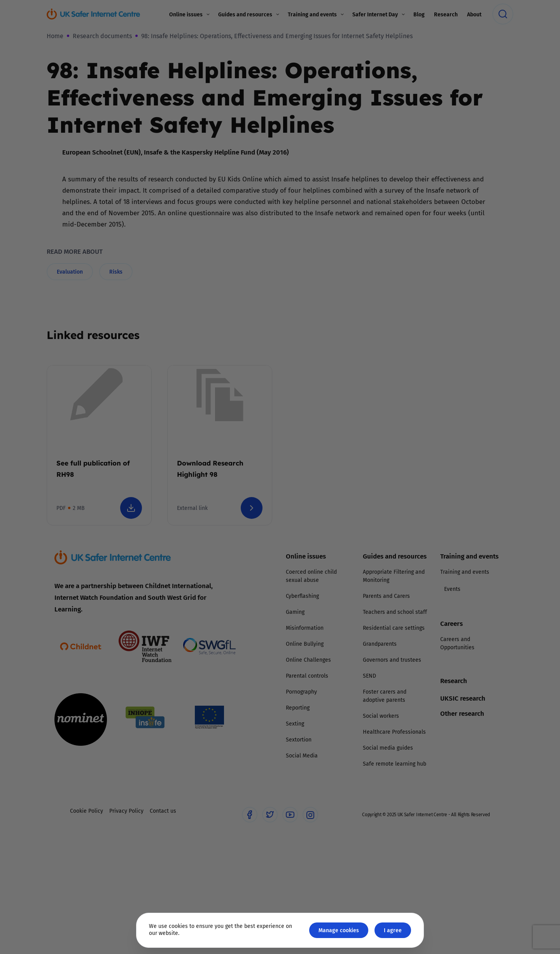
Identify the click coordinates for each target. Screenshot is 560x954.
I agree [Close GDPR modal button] (393, 930)
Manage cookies (339, 930)
